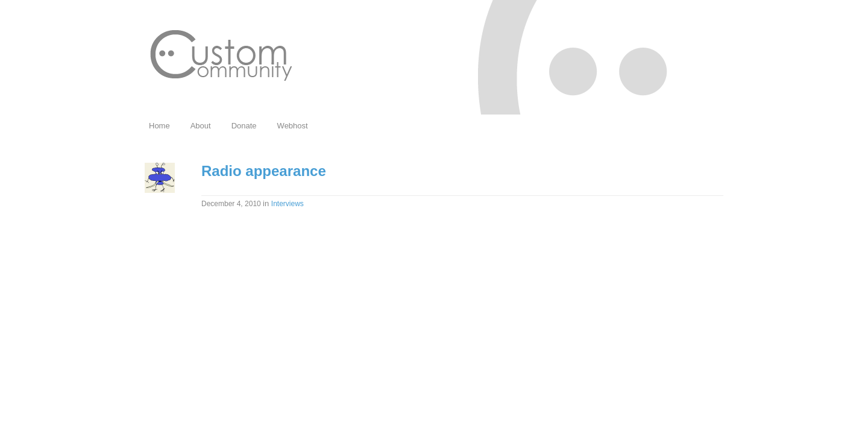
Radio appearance (264, 171)
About (201, 126)
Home (159, 126)
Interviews (288, 204)
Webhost (293, 126)
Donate (244, 126)
